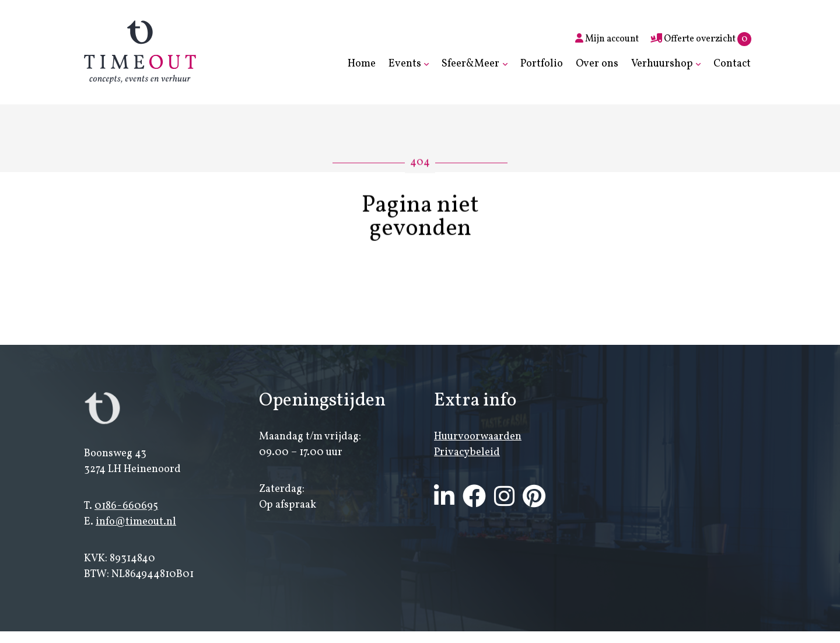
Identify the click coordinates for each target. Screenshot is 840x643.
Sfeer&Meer (470, 64)
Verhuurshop (662, 64)
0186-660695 (126, 507)
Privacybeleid (467, 452)
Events (405, 64)
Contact (732, 64)
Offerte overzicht (701, 39)
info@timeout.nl (136, 523)
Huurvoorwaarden (478, 437)
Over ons (597, 64)
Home (362, 64)
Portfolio (542, 64)
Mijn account (607, 39)
